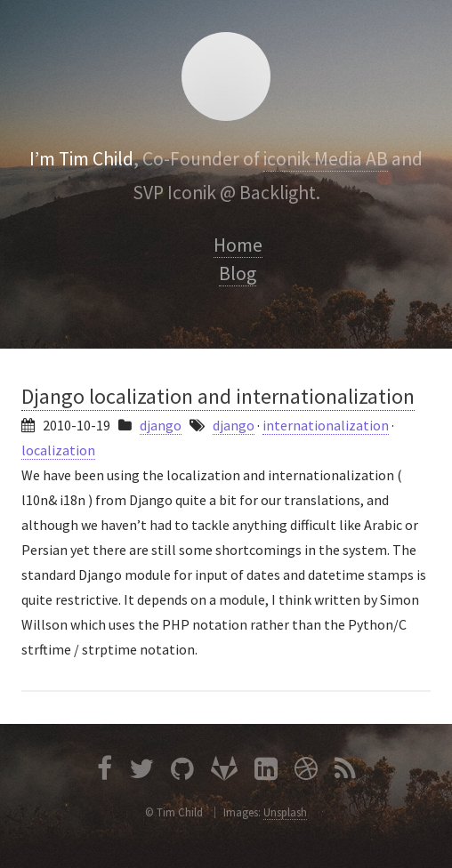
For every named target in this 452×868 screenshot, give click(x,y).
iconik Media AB (326, 159)
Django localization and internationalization (218, 396)
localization (58, 450)
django (161, 425)
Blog (238, 273)
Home (238, 245)
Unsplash (285, 812)
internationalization (326, 425)
